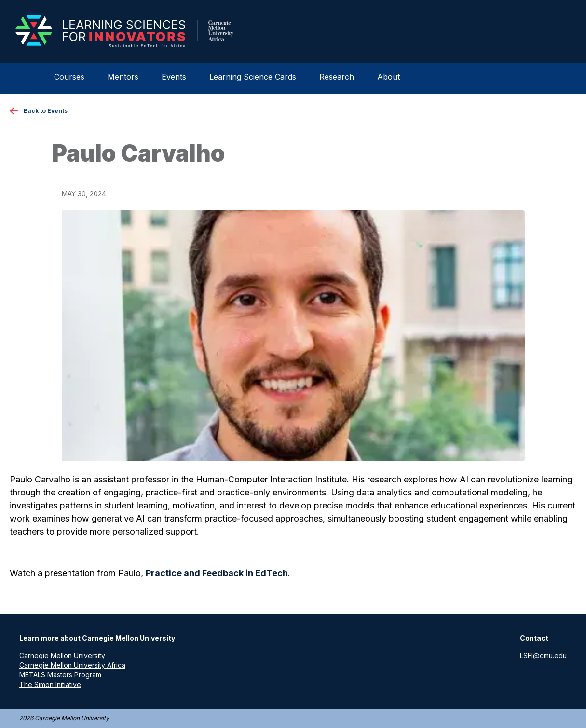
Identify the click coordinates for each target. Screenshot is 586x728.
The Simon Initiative (50, 684)
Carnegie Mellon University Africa (72, 665)
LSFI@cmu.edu (543, 655)
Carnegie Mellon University (62, 655)
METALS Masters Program (60, 675)
